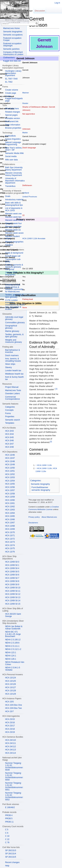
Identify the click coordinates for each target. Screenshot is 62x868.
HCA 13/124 (10, 678)
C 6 (7, 833)
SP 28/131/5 (11, 857)
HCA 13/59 (10, 497)
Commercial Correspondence (12, 398)
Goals (8, 196)
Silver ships (10, 364)
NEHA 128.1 (11, 659)
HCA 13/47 (10, 458)
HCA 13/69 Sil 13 (13, 597)
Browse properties (13, 128)
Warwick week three (14, 220)
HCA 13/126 (10, 684)
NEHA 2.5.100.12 (13, 640)
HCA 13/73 (10, 542)
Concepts (9, 410)
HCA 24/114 (10, 753)
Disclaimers (33, 523)
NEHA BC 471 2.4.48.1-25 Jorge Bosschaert (13, 634)
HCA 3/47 (9, 444)
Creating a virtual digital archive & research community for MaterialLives (14, 288)
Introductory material (14, 200)
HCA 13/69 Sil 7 (12, 578)
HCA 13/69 (10, 529)
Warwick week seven (14, 233)
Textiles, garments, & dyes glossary (14, 296)
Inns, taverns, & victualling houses (13, 360)
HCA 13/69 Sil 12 (13, 594)
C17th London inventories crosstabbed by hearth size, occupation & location (15, 305)
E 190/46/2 (10, 807)
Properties (10, 417)
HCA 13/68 (10, 526)
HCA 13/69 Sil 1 (12, 565)
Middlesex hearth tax (14, 374)
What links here (12, 109)
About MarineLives (49, 517)
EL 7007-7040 (11, 79)
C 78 (7, 843)
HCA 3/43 (9, 431)
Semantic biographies (13, 32)
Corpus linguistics (13, 139)
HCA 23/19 (10, 732)
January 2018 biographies (11, 274)
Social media (11, 156)
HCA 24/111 (10, 743)
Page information (13, 125)
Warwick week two (13, 217)
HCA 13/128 (10, 691)
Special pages (11, 115)
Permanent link (12, 121)
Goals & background (14, 253)
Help (7, 866)
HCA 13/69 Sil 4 (12, 568)
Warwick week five (13, 227)
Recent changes (12, 862)
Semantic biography (40, 484)
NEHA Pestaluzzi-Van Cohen (15, 663)
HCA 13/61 (10, 503)
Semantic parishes (11, 49)
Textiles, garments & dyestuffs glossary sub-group (14, 267)
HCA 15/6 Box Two (13, 708)
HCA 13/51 (10, 471)
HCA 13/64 (10, 513)
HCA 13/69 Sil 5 (12, 572)
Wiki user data (11, 160)
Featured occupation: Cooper (12, 39)
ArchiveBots (10, 136)
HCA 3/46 (9, 441)
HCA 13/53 (10, 477)
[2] (51, 442)
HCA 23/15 (10, 719)
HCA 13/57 (10, 490)
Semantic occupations (13, 35)
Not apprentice (29, 114)
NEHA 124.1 (11, 656)
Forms (8, 413)
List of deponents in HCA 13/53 (14, 209)
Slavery (8, 367)
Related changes (13, 112)
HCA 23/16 (10, 723)
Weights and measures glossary (13, 341)
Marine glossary (12, 331)
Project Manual (12, 387)
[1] (56, 389)
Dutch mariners (12, 355)
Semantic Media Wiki (14, 153)
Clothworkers (9, 58)
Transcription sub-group (13, 260)
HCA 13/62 (10, 507)
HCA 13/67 (10, 523)
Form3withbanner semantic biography (41, 489)
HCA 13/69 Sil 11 (13, 591)
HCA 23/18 (10, 729)
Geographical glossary (11, 327)
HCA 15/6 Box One (13, 705)
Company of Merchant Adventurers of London (13, 53)
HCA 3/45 (9, 437)
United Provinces (30, 197)
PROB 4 (9, 815)
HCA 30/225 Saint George (13, 615)
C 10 (7, 836)
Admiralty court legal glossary (14, 318)
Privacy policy (34, 517)
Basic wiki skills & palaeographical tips (14, 204)
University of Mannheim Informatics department (15, 181)
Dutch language (29, 148)
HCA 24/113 (10, 750)
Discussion (40, 11)
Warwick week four (13, 223)
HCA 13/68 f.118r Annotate (34, 238)
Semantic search (12, 420)
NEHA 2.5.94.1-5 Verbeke (13, 669)
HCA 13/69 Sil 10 (13, 588)
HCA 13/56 (10, 487)
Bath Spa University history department (14, 169)
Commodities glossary (15, 323)
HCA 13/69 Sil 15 (13, 604)
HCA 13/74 (10, 545)
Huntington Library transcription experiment (13, 73)
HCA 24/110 (10, 740)
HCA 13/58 (10, 494)
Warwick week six (13, 230)
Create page (11, 93)
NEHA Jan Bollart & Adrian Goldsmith (14, 628)
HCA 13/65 (10, 516)
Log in (57, 3)
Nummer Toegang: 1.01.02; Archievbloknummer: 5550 (14, 776)
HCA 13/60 (10, 500)
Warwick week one (13, 214)
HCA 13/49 (10, 465)
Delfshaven (27, 185)
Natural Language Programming (13, 143)
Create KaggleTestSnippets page (14, 99)
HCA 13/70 (10, 532)
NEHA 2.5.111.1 (12, 646)
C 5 (7, 830)
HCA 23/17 (10, 726)
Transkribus (10, 186)
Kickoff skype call (13, 256)
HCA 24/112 (10, 747)
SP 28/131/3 (11, 850)
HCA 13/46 (10, 455)
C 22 (7, 839)
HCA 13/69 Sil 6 (12, 575)
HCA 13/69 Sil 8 (12, 581)
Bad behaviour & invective (12, 351)
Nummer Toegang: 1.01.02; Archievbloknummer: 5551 (14, 786)
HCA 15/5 (9, 702)
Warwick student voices (12, 237)
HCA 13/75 (10, 548)
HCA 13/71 (10, 536)
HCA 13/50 (10, 468)
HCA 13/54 (10, 481)
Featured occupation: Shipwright (12, 45)
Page (30, 11)
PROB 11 (9, 822)
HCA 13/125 (10, 681)
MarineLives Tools (13, 390)
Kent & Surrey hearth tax (14, 378)
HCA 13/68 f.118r (44, 465)
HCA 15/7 (9, 711)
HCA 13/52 (10, 474)
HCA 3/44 (9, 434)
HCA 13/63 (10, 510)
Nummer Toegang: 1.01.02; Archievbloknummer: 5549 (14, 766)
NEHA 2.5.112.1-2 (13, 649)
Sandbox (9, 245)
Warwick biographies (14, 242)
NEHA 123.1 (11, 653)
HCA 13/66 (10, 519)
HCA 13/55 (10, 484)
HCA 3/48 (9, 447)
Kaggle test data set (12, 61)
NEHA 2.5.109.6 (12, 643)
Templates (10, 423)
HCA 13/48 (10, 461)
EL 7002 (9, 82)
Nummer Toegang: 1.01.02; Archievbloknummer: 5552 (14, 796)
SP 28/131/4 (11, 854)
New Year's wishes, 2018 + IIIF (14, 149)
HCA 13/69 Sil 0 (12, 562)
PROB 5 (9, 819)
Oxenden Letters (12, 394)
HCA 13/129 (10, 694)
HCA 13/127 (10, 687)
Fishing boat (28, 299)
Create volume (12, 90)
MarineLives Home (11, 28)
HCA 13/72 (10, 539)
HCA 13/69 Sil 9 (12, 585)
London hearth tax (13, 371)
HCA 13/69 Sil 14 (13, 601)
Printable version (12, 118)
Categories (35, 481)
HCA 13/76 (10, 552)
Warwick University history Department (13, 174)
